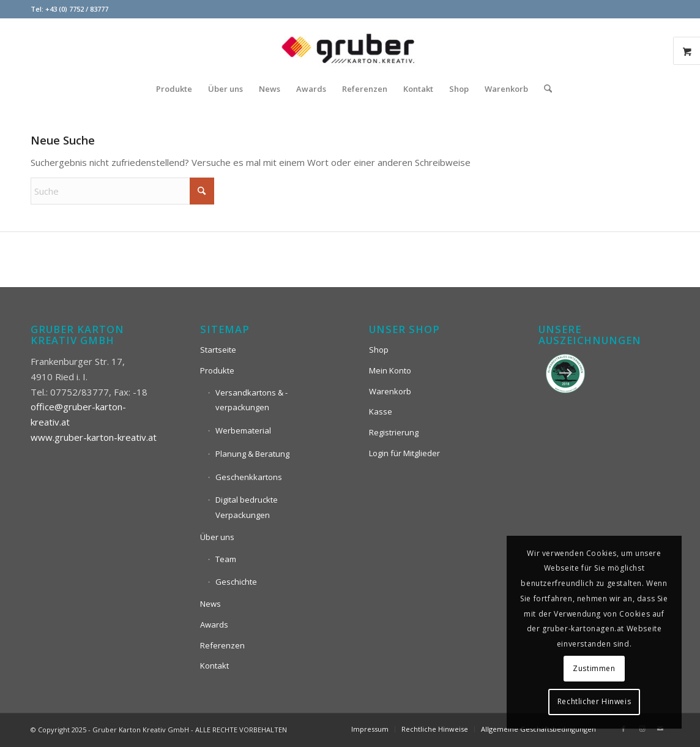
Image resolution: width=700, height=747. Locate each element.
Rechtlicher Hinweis (594, 701)
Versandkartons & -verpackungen (251, 400)
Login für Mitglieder (404, 453)
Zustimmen (594, 668)
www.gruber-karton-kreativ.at (94, 437)
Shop (379, 350)
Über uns (217, 537)
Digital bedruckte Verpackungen (247, 507)
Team (226, 559)
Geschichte (236, 582)
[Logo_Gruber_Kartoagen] (350, 46)
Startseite (218, 350)
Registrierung (394, 432)
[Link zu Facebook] (624, 729)
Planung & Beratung (252, 454)
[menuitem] (174, 89)
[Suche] (544, 89)
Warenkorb (390, 391)
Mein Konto (390, 370)
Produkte (217, 370)
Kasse (381, 411)
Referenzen (222, 645)
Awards (214, 625)
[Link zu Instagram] (642, 729)
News (210, 604)
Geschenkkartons (249, 477)
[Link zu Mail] (660, 729)
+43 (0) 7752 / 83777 (77, 9)
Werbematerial (243, 430)
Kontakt (214, 666)
